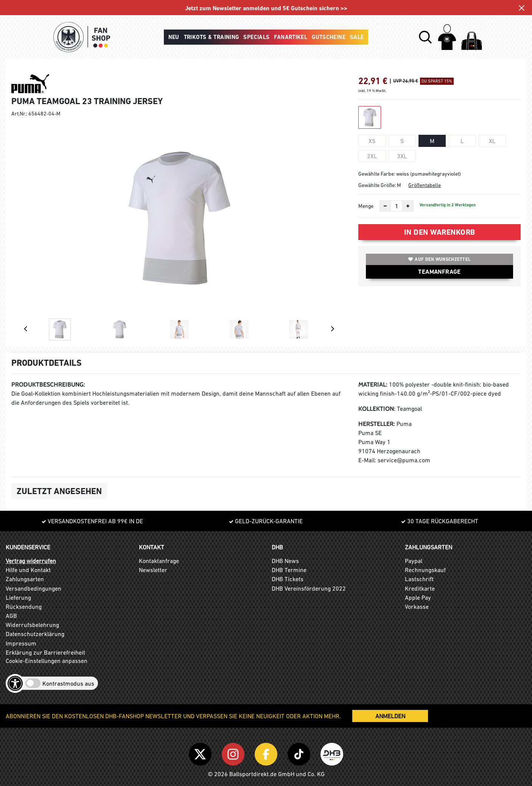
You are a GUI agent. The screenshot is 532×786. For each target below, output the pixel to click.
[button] (425, 37)
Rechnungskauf (425, 570)
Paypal (414, 561)
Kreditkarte (420, 588)
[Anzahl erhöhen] (408, 206)
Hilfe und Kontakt (28, 570)
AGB (11, 616)
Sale (357, 37)
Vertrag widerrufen (31, 561)
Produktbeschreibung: (48, 384)
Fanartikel (291, 37)
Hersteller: (377, 424)
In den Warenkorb (440, 232)
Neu (174, 37)
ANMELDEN (390, 716)
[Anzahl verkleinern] (385, 206)
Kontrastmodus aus (68, 683)
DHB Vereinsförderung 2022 (309, 588)
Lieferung (18, 597)
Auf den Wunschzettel (439, 259)
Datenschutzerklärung (35, 634)
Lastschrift (419, 579)
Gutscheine (329, 37)
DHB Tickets (288, 579)
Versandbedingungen (33, 588)
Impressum (21, 643)
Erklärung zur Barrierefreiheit (45, 652)
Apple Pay (418, 597)
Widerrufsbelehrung (32, 625)
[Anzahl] (397, 206)
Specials (256, 37)
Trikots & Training (212, 37)
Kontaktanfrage (159, 561)
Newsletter (153, 570)
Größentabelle (425, 185)
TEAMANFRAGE (439, 272)
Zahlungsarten (25, 579)
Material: (373, 384)
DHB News (285, 561)
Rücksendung (24, 607)
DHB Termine (289, 570)
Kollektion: (377, 409)
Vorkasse (417, 607)
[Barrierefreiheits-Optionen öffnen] (15, 683)
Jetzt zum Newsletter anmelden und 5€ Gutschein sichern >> (266, 8)
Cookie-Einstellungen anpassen (47, 661)
